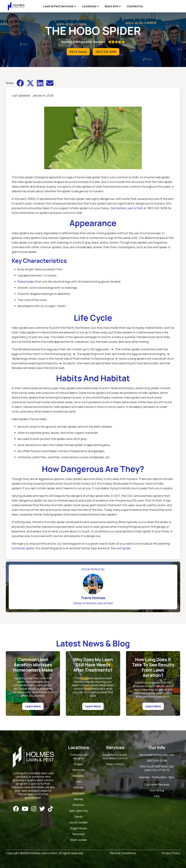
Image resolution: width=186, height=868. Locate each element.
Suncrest (79, 834)
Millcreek (79, 793)
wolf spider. (124, 548)
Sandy (79, 817)
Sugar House (79, 828)
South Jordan (79, 822)
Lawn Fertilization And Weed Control (115, 757)
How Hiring (157, 790)
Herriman (79, 770)
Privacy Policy (171, 853)
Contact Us (135, 6)
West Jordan (79, 840)
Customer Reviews (157, 785)
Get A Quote (78, 52)
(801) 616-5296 (106, 52)
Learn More (33, 706)
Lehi (79, 782)
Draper (79, 764)
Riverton (79, 805)
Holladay (79, 776)
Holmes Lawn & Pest (129, 208)
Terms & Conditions (123, 853)
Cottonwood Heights (79, 757)
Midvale (79, 788)
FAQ (157, 796)
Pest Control (115, 764)
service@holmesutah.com (157, 755)
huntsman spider (23, 548)
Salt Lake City (79, 811)
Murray (79, 799)
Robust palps (26, 281)
